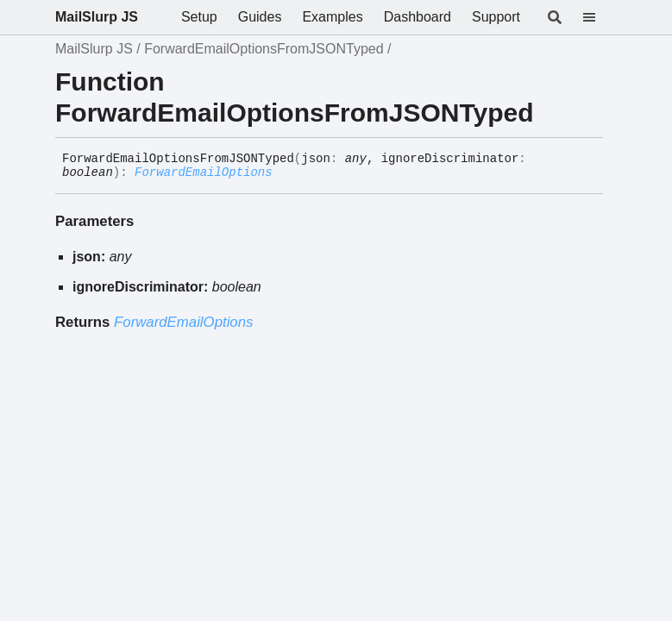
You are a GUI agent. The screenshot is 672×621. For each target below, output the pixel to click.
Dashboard (418, 17)
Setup (199, 17)
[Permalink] (286, 173)
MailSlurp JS (97, 17)
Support (496, 17)
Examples (332, 17)
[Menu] (600, 17)
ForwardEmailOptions (204, 172)
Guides (260, 17)
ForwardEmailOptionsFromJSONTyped (264, 49)
